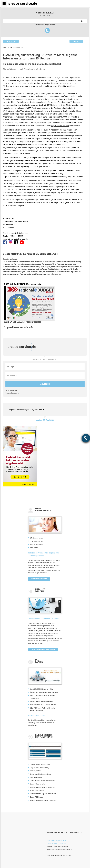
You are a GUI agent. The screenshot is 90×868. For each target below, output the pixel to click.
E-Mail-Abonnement (36, 538)
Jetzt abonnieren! (39, 579)
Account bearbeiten (36, 545)
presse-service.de (45, 13)
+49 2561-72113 (17, 236)
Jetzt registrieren (11, 390)
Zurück (11, 41)
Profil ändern (34, 548)
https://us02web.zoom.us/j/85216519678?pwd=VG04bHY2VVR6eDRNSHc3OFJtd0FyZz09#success (43, 176)
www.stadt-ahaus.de (19, 239)
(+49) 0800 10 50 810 (60, 846)
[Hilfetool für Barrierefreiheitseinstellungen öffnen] (86, 438)
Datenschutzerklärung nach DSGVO (59, 855)
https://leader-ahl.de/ (60, 126)
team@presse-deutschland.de (62, 850)
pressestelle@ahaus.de (18, 233)
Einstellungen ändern (37, 541)
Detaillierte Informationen (43, 649)
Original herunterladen (18, 327)
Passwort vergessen (12, 393)
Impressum (76, 833)
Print (76, 41)
